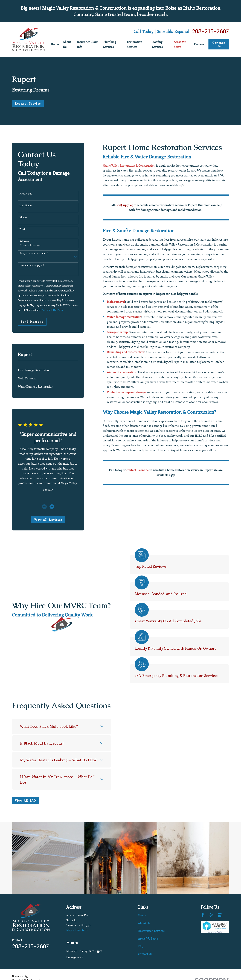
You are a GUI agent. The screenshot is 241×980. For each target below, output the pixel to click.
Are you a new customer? (34, 253)
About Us (144, 923)
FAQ (141, 946)
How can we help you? (32, 265)
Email (22, 229)
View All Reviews (48, 520)
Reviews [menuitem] (199, 44)
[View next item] (52, 507)
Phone (23, 218)
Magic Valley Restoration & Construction (129, 165)
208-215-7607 (210, 31)
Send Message (32, 322)
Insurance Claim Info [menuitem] (88, 44)
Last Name (26, 206)
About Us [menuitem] (67, 44)
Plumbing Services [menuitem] (110, 44)
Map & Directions (77, 930)
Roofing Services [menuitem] (157, 44)
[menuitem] (48, 370)
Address (24, 241)
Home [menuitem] (55, 44)
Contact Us (219, 44)
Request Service (28, 103)
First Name (26, 194)
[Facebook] (203, 915)
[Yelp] (211, 915)
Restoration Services (151, 931)
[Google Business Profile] (220, 915)
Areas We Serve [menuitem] (180, 44)
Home (142, 915)
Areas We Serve (148, 938)
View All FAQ (20, 800)
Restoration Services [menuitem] (134, 44)
